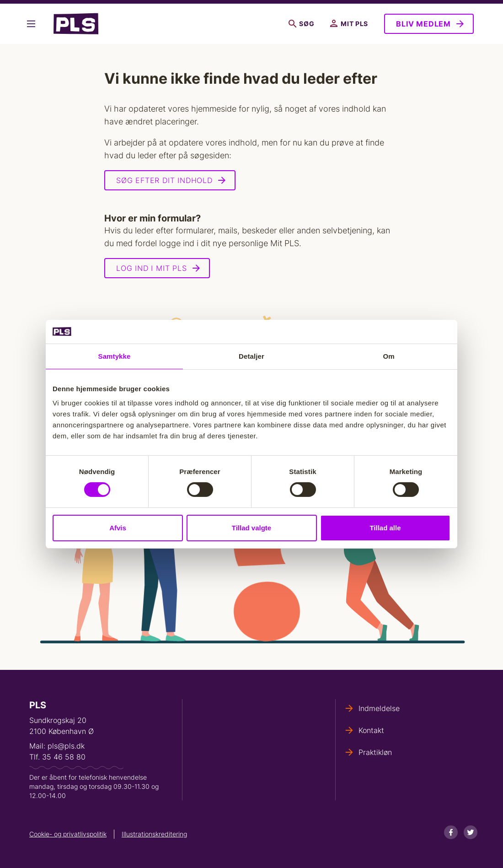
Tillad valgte (251, 528)
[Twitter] (471, 832)
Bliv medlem (423, 24)
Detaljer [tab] (251, 356)
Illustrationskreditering (154, 834)
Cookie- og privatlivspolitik (68, 834)
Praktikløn (375, 752)
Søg (301, 24)
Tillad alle (385, 528)
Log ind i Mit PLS (152, 268)
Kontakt (371, 730)
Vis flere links (31, 24)
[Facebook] (451, 832)
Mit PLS (349, 24)
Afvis (118, 528)
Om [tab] (388, 356)
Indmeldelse (379, 708)
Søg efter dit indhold (164, 180)
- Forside (76, 24)
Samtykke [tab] (115, 356)
